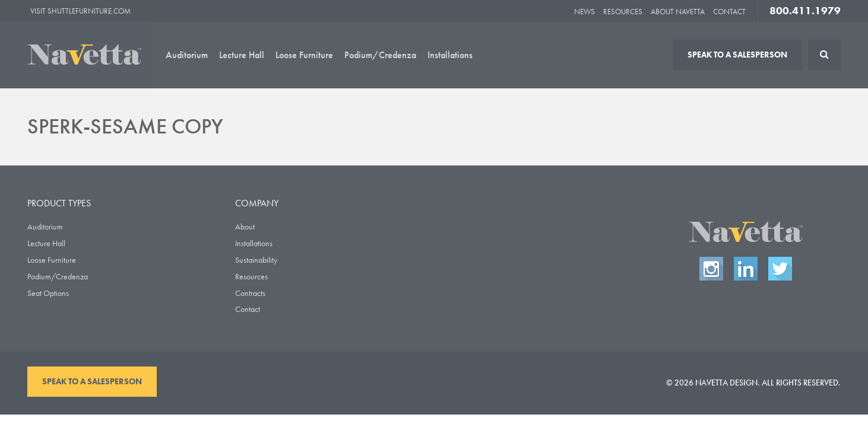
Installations (450, 55)
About (245, 227)
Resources (623, 12)
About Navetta (678, 12)
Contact (729, 12)
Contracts (250, 293)
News (585, 12)
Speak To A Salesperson (737, 55)
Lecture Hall (242, 55)
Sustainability (256, 260)
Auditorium (187, 55)
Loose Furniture (304, 55)
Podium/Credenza (380, 55)
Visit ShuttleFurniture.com (80, 11)
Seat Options (48, 293)
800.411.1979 (805, 11)
